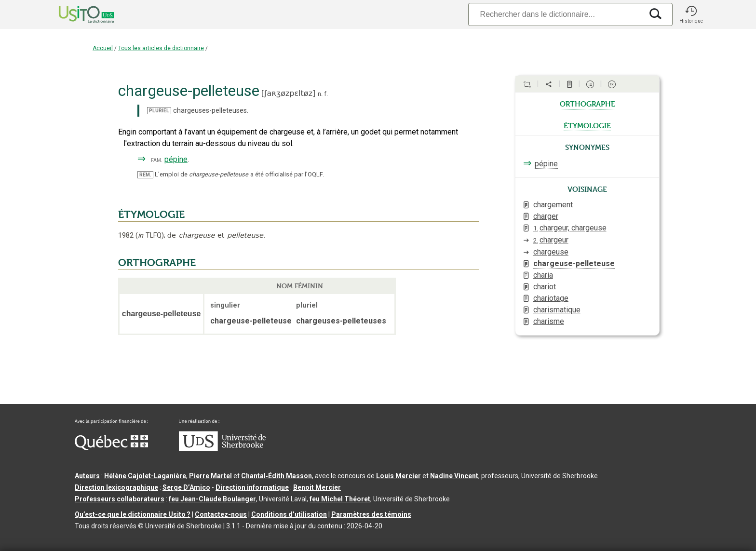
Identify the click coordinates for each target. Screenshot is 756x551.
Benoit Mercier (317, 487)
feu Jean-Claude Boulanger (212, 499)
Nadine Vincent (454, 476)
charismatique (557, 310)
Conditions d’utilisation (289, 514)
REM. (145, 175)
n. (320, 94)
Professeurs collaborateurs (120, 499)
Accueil (103, 48)
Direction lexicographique (116, 487)
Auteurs (87, 476)
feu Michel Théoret (340, 499)
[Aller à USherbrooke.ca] (222, 449)
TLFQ (150, 235)
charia (543, 275)
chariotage (551, 298)
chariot (545, 287)
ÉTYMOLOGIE (151, 215)
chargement (553, 205)
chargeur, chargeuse (570, 228)
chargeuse (551, 252)
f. (326, 94)
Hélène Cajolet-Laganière (145, 476)
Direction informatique (252, 487)
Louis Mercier (398, 476)
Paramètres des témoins (371, 514)
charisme (549, 321)
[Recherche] (555, 14)
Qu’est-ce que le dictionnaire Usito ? (133, 514)
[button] (691, 14)
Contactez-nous (221, 514)
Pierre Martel (210, 476)
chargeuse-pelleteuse (574, 263)
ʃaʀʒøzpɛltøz (288, 93)
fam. (157, 160)
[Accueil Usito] (76, 14)
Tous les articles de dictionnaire (161, 48)
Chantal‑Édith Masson (277, 476)
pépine (176, 159)
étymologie (587, 125)
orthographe (587, 103)
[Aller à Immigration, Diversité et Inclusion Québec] (111, 448)
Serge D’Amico (186, 487)
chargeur (551, 240)
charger (546, 216)
